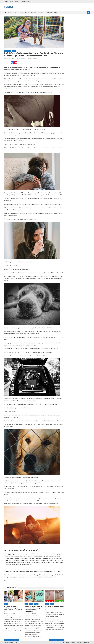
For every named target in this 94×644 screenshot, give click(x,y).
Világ (56, 13)
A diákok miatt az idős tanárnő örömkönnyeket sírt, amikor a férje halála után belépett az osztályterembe (13, 640)
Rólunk (11, 1)
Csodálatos (41, 13)
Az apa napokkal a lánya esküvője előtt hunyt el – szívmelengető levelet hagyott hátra (13, 609)
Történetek (49, 13)
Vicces (36, 604)
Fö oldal (6, 1)
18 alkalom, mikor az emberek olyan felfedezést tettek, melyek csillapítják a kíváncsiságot (33, 609)
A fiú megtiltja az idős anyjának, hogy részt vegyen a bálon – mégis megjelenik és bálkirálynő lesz (57, 640)
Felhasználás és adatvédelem (26, 1)
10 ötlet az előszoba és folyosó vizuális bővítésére (54, 607)
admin (14, 58)
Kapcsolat (16, 1)
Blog (16, 13)
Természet (34, 13)
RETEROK (9, 7)
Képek (21, 13)
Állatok (27, 13)
